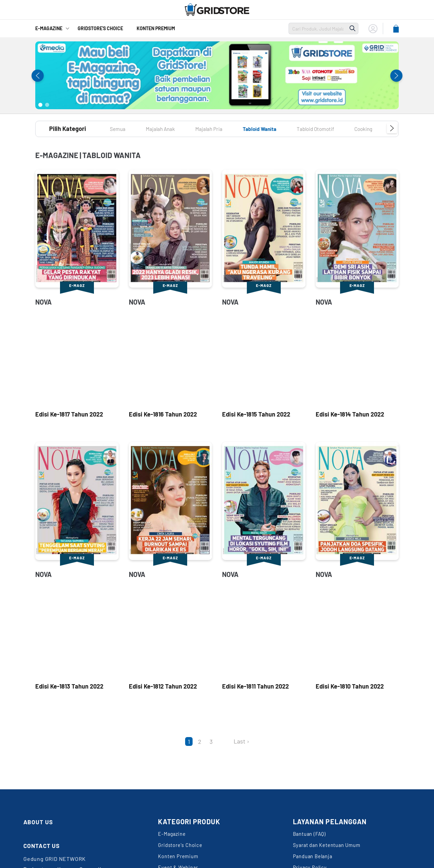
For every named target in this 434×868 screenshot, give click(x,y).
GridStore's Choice (100, 28)
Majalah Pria (219, 129)
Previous (38, 76)
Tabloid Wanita (276, 129)
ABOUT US (40, 822)
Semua (119, 129)
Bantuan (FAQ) (311, 835)
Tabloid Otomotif (339, 129)
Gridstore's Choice (182, 848)
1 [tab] (40, 105)
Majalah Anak (166, 129)
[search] (318, 28)
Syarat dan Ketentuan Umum (330, 848)
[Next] (224, 741)
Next (396, 76)
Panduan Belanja (315, 862)
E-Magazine (49, 28)
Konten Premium (156, 28)
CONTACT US (45, 845)
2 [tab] (47, 105)
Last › (241, 741)
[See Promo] (217, 75)
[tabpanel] (217, 75)
